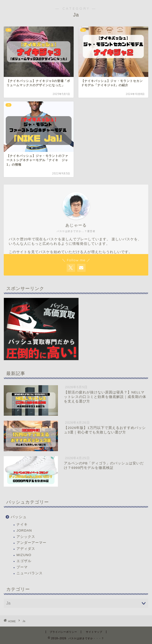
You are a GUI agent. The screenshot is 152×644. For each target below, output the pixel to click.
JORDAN (24, 530)
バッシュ (19, 517)
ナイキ (22, 524)
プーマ (22, 567)
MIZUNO (24, 555)
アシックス (26, 537)
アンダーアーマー (31, 543)
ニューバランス (30, 573)
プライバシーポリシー (63, 632)
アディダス (26, 549)
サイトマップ (94, 632)
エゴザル (24, 561)
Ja (24, 621)
